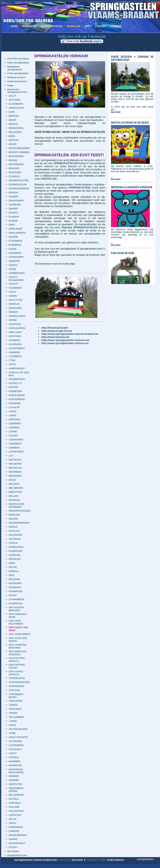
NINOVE (13, 527)
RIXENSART (15, 583)
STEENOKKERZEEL (20, 682)
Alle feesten (13, 851)
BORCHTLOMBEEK (19, 152)
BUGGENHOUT (17, 843)
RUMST (13, 595)
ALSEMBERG (16, 104)
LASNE (12, 415)
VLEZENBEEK (16, 745)
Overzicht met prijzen (18, 59)
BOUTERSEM (16, 156)
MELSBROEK (16, 488)
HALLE (12, 292)
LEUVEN (13, 435)
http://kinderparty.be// (55, 328)
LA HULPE (14, 407)
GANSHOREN (16, 257)
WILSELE (14, 799)
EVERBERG (15, 245)
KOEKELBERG (17, 395)
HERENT (13, 312)
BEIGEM (13, 124)
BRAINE (13, 160)
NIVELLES (14, 531)
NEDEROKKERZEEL (20, 511)
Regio (10, 85)
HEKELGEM (15, 308)
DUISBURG (15, 205)
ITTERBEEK (15, 356)
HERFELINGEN (17, 316)
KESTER (13, 387)
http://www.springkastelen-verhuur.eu (65, 343)
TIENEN (13, 713)
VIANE (12, 733)
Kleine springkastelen (18, 63)
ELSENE (13, 221)
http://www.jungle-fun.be (57, 331)
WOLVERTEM (16, 811)
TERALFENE (16, 701)
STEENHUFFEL (17, 678)
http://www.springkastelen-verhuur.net (65, 340)
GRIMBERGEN (17, 273)
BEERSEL (14, 116)
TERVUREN (15, 709)
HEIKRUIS (14, 304)
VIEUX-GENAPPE (18, 737)
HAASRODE (15, 288)
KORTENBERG (17, 399)
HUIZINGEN (15, 344)
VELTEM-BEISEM (18, 729)
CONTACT (100, 26)
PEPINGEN (15, 559)
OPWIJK (13, 543)
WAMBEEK (15, 761)
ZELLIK (13, 819)
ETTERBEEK (16, 241)
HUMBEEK (14, 352)
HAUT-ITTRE (16, 300)
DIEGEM (13, 192)
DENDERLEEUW (18, 184)
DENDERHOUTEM (19, 180)
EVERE (13, 249)
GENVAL (13, 265)
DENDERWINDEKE (19, 188)
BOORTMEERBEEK (19, 148)
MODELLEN (73, 26)
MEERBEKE (15, 476)
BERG (12, 136)
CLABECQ (14, 176)
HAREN (13, 296)
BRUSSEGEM (16, 164)
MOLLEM (14, 496)
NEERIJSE (14, 515)
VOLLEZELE (15, 749)
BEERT (13, 120)
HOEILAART (15, 332)
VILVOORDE (15, 741)
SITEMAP (116, 26)
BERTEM (13, 140)
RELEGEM (14, 579)
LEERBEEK (15, 423)
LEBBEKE (14, 831)
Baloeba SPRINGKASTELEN (80, 227)
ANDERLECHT (17, 108)
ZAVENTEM (15, 815)
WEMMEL (14, 780)
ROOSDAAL (15, 587)
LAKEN (12, 411)
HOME (14, 26)
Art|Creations (116, 860)
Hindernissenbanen (17, 81)
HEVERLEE (15, 324)
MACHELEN (15, 460)
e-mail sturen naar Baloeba (77, 176)
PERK (12, 563)
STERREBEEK (17, 686)
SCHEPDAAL (16, 603)
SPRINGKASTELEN (52, 26)
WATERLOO (15, 765)
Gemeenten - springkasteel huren (17, 91)
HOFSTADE (15, 336)
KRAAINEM (15, 403)
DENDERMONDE (18, 835)
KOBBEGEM (15, 391)
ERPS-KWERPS (17, 233)
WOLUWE (14, 807)
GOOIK (12, 269)
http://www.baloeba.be (55, 337)
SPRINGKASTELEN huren (70, 163)
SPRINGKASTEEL (80, 188)
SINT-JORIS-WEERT (20, 634)
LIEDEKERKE (16, 440)
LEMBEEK (14, 427)
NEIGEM (13, 519)
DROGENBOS (16, 200)
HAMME (13, 839)
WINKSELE (15, 803)
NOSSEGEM (15, 535)
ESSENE (13, 237)
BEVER (13, 144)
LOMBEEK (14, 448)
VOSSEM (14, 757)
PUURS (13, 847)
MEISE (12, 480)
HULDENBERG (17, 348)
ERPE (12, 225)
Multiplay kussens (16, 77)
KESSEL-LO (15, 383)
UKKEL (12, 725)
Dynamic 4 (79, 860)
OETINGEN (15, 539)
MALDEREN (15, 464)
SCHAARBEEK (17, 599)
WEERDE (14, 776)
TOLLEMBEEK (16, 717)
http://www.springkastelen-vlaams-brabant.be (70, 334)
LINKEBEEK (15, 444)
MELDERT (14, 484)
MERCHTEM (15, 492)
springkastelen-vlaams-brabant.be (36, 860)
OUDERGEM (16, 551)
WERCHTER (15, 784)
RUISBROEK (16, 591)
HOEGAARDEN (17, 328)
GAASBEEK (15, 253)
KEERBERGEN (17, 379)
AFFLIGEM (14, 100)
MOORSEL (14, 500)
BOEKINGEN (29, 26)
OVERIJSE (14, 555)
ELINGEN (14, 217)
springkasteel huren (17, 855)
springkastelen (145, 859)
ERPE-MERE (16, 229)
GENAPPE (14, 261)
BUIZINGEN (15, 172)
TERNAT (13, 705)
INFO (87, 26)
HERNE (13, 320)
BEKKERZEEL (16, 128)
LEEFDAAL (15, 419)
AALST (12, 96)
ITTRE (12, 360)
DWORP (13, 209)
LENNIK (13, 431)
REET (12, 575)
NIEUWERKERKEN (19, 523)
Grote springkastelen (18, 73)
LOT (11, 456)
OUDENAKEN (16, 547)
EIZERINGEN (16, 827)
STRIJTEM (14, 690)
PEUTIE (13, 567)
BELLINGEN (15, 132)
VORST (13, 753)
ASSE (12, 112)
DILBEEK (14, 196)
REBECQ (14, 571)
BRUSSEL (14, 168)
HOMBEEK (14, 340)
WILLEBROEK (16, 795)
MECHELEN (15, 468)
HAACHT (13, 284)
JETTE (12, 364)
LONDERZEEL (16, 452)
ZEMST (13, 823)
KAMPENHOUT (17, 368)
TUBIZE (13, 721)
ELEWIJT (14, 213)
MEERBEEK (15, 472)
